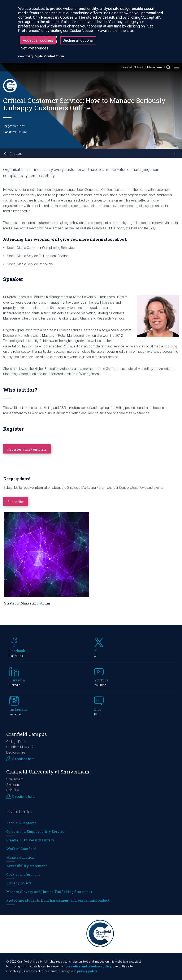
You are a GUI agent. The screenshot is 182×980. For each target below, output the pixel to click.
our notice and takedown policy (88, 966)
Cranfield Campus (27, 734)
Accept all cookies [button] (38, 40)
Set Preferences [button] (35, 48)
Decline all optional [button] (78, 40)
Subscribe (16, 502)
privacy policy (87, 971)
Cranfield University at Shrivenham (48, 772)
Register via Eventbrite (27, 449)
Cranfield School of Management (143, 67)
